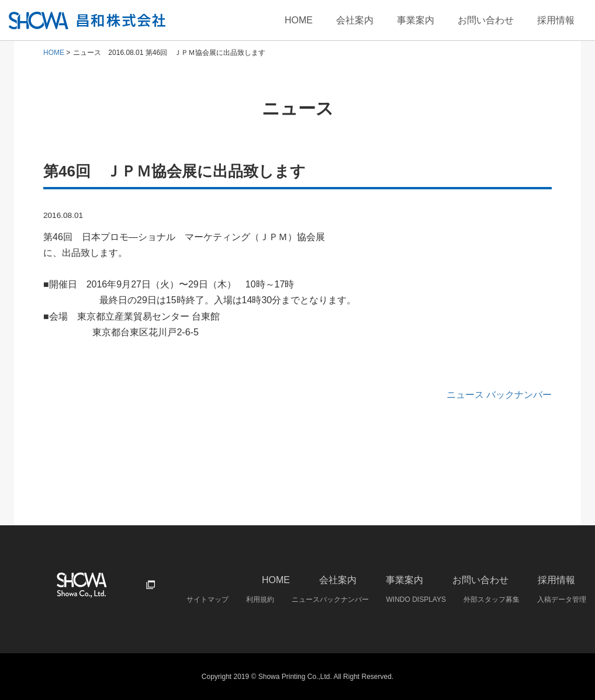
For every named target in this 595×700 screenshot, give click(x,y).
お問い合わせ (486, 20)
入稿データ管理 (562, 599)
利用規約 (260, 599)
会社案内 (355, 20)
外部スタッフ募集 (492, 599)
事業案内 (416, 20)
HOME (299, 20)
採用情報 (556, 20)
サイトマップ (207, 599)
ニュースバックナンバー (330, 599)
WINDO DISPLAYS (416, 599)
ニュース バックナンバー (499, 395)
